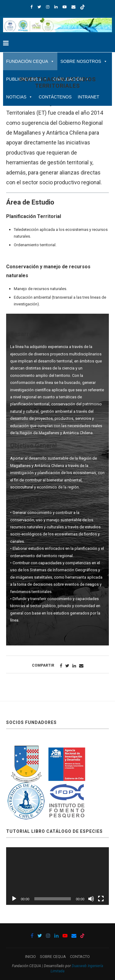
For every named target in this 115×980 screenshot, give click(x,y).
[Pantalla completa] (101, 899)
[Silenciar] (91, 899)
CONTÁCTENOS (55, 97)
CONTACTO (80, 957)
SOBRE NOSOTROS (84, 61)
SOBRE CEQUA (53, 957)
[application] (57, 876)
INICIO (31, 957)
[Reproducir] (14, 899)
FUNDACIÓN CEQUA (30, 61)
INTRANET (88, 97)
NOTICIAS (19, 97)
